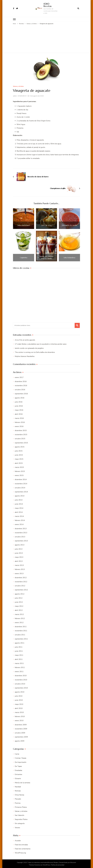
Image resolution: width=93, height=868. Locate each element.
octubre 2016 (20, 390)
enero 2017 (19, 377)
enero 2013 (19, 573)
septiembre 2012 (21, 590)
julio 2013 (19, 549)
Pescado (18, 799)
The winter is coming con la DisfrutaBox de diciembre (35, 352)
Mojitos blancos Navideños (25, 356)
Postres (18, 803)
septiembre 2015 (21, 443)
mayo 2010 (19, 704)
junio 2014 (19, 504)
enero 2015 (19, 475)
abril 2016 (19, 414)
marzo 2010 (19, 712)
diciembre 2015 (21, 430)
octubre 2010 (20, 684)
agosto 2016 (20, 398)
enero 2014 (19, 524)
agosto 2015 (20, 447)
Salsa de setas (46, 225)
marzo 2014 (19, 516)
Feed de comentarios (23, 849)
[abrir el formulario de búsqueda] (78, 8)
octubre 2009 (20, 733)
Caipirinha (24, 258)
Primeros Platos (21, 807)
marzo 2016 (19, 418)
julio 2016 (19, 402)
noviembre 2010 (21, 680)
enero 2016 (19, 426)
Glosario (18, 778)
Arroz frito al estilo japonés (25, 340)
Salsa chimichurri (24, 225)
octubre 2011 (20, 635)
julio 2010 (19, 696)
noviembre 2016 (21, 385)
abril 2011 (19, 659)
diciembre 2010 (21, 676)
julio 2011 (19, 647)
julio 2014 (19, 500)
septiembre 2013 (21, 541)
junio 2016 (19, 406)
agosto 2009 (20, 741)
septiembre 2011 (21, 639)
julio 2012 (19, 598)
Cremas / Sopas (21, 758)
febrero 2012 (20, 618)
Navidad (18, 787)
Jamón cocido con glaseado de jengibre (29, 348)
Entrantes (18, 774)
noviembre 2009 (21, 729)
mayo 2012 (19, 606)
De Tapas (18, 766)
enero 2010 (19, 721)
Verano (17, 827)
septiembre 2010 (21, 688)
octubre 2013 (20, 537)
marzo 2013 (19, 565)
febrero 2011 (20, 667)
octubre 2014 (20, 488)
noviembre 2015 (21, 434)
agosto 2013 (20, 545)
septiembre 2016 (21, 394)
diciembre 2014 (21, 479)
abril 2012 (19, 610)
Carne (17, 754)
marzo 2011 (19, 663)
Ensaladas (18, 770)
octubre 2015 (20, 439)
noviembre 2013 (21, 533)
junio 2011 (19, 651)
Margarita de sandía (69, 225)
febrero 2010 (20, 716)
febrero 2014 (20, 520)
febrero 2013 (20, 569)
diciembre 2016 (21, 381)
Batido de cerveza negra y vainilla (46, 257)
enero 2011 (19, 671)
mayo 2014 (19, 508)
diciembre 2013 (21, 528)
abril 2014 (19, 512)
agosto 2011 (20, 643)
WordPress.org (20, 853)
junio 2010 (19, 700)
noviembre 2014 (21, 484)
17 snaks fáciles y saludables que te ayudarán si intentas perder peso (41, 344)
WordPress (46, 865)
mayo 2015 (19, 459)
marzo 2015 (19, 467)
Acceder (18, 841)
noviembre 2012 (21, 582)
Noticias (18, 791)
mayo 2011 (19, 655)
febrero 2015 (20, 471)
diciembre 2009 (21, 725)
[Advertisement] (46, 38)
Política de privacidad (57, 865)
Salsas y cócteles (18, 86)
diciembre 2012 (21, 577)
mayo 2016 (19, 410)
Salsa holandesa (69, 258)
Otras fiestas (19, 795)
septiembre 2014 (21, 492)
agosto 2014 (20, 496)
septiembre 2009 (21, 737)
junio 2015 (19, 455)
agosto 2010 (20, 692)
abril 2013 (19, 561)
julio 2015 (19, 451)
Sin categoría (20, 823)
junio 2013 (19, 553)
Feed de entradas (21, 845)
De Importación (21, 762)
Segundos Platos (21, 819)
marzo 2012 (19, 614)
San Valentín (19, 815)
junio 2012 (19, 602)
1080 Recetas (47, 5)
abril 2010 (19, 708)
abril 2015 (19, 463)
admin (15, 96)
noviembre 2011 (21, 631)
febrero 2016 (20, 422)
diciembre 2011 (21, 626)
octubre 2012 (20, 586)
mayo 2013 (19, 557)
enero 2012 (19, 622)
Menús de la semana (22, 783)
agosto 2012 (20, 594)
